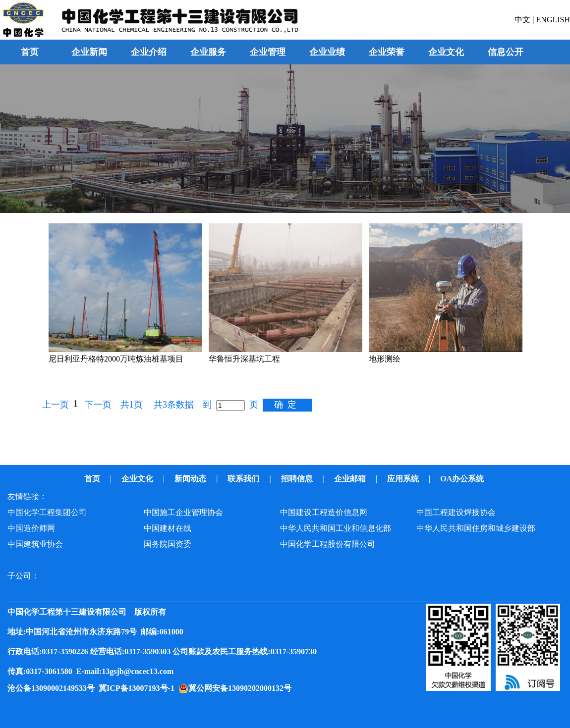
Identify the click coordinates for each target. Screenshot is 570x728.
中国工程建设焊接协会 (456, 512)
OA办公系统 (463, 479)
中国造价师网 (31, 528)
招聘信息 (298, 479)
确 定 (285, 405)
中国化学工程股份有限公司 (328, 544)
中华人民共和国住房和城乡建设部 (476, 528)
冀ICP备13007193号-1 (139, 688)
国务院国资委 (168, 544)
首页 (30, 52)
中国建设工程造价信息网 (324, 512)
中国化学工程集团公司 (47, 512)
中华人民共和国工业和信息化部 (336, 528)
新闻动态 (191, 479)
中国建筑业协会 (35, 544)
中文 (523, 20)
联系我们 (244, 479)
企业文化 (138, 479)
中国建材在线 (168, 528)
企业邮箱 (351, 479)
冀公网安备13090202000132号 (242, 688)
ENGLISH (553, 20)
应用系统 (404, 479)
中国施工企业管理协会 (183, 512)
